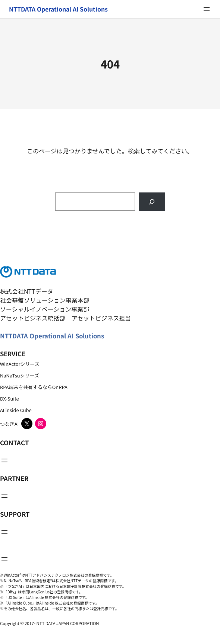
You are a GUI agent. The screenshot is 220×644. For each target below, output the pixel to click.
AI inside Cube (16, 410)
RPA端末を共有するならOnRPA (34, 387)
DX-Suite (10, 398)
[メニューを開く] (207, 9)
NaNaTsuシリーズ (20, 375)
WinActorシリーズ (20, 364)
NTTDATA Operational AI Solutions (52, 336)
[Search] (152, 202)
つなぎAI (9, 424)
